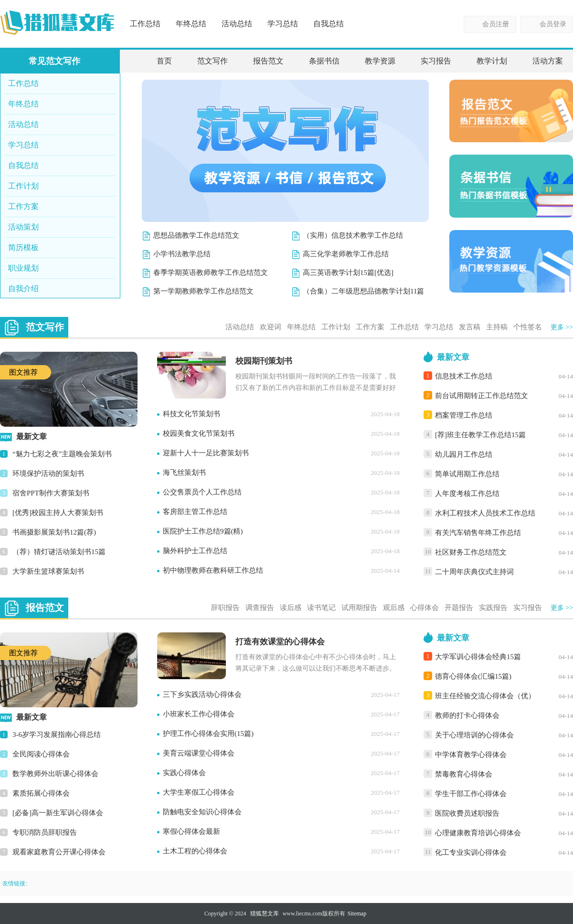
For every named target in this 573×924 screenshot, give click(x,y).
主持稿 (497, 327)
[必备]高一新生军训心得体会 (58, 813)
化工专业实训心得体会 (471, 852)
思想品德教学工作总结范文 (196, 235)
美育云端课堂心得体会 (199, 753)
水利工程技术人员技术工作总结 (485, 513)
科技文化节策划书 (191, 414)
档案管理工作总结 (464, 415)
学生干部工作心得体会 (471, 794)
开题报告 (459, 608)
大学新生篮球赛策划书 (48, 571)
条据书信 (324, 61)
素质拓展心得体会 (41, 793)
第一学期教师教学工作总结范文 (203, 291)
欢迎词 (271, 327)
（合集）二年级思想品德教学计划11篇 (363, 291)
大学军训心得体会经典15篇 (478, 657)
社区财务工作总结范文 (471, 552)
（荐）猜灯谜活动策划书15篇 (59, 552)
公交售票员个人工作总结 (202, 492)
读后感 (291, 608)
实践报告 (493, 608)
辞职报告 (225, 608)
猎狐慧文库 (265, 913)
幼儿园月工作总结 (464, 454)
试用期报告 (359, 608)
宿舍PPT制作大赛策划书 (51, 493)
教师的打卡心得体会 (467, 715)
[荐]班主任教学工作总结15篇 (480, 435)
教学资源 (380, 61)
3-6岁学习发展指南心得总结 (57, 735)
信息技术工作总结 (464, 376)
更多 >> (562, 327)
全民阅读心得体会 (41, 754)
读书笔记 (321, 608)
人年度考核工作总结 (467, 493)
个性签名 (528, 327)
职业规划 (23, 268)
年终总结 (191, 24)
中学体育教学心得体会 (471, 755)
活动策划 (23, 227)
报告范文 (268, 61)
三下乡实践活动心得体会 (202, 694)
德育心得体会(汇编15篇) (473, 676)
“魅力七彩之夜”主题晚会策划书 (62, 454)
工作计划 (23, 186)
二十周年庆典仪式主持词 (474, 572)
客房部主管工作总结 (195, 512)
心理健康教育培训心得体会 (478, 833)
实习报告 (436, 61)
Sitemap (357, 913)
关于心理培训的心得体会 (474, 735)
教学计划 (492, 61)
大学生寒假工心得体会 (199, 792)
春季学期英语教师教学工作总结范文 (211, 273)
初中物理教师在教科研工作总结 (213, 570)
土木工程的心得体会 (195, 851)
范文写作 (212, 61)
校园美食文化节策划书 (199, 433)
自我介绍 (23, 289)
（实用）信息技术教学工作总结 (353, 235)
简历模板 (23, 247)
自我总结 (329, 24)
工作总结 (145, 24)
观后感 (394, 608)
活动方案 (548, 61)
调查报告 (260, 608)
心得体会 (424, 608)
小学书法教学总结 (182, 254)
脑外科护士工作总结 (195, 551)
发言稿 (470, 327)
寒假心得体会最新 (191, 831)
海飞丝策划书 (184, 472)
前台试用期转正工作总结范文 (482, 396)
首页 (164, 61)
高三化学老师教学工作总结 (346, 254)
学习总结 (283, 24)
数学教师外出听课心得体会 (55, 774)
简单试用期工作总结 (467, 474)
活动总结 (237, 24)
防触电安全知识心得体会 (202, 812)
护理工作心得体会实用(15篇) (208, 734)
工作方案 (23, 206)
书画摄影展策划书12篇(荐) (54, 532)
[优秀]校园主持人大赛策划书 (58, 513)
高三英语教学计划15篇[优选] (348, 273)
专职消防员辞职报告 (45, 832)
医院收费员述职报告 (467, 813)
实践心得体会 (184, 773)
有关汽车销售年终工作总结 (478, 533)
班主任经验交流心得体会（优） (485, 696)
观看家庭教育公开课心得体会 (59, 852)
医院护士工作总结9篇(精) (203, 531)
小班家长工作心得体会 (199, 714)
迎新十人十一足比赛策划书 (206, 453)
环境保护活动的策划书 (48, 473)
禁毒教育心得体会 (464, 774)
